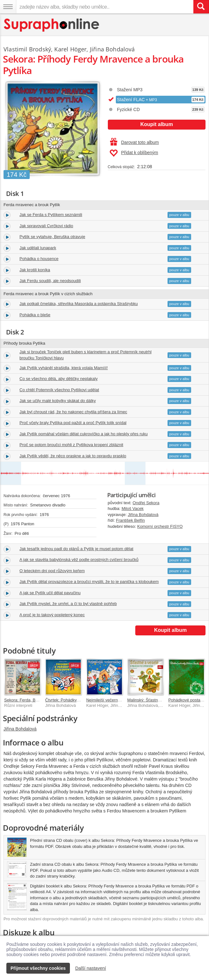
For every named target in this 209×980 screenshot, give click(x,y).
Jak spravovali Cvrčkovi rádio (46, 226)
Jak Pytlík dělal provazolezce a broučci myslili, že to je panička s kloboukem (89, 582)
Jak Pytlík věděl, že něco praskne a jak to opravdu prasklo (73, 456)
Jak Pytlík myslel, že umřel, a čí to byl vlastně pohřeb (68, 604)
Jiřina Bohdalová (143, 515)
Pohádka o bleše (35, 315)
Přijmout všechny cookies (38, 968)
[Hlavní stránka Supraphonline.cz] (52, 25)
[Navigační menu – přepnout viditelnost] (8, 7)
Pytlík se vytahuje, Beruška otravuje (52, 237)
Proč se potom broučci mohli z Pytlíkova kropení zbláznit (71, 445)
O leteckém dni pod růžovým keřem (52, 571)
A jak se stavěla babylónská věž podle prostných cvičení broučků (79, 560)
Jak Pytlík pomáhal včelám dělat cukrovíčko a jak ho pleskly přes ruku (84, 434)
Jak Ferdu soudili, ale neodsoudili (50, 281)
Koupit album (157, 124)
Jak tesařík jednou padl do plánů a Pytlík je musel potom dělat (76, 549)
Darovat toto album (134, 142)
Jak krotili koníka (35, 270)
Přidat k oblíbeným (134, 153)
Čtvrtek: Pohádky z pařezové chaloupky (82, 700)
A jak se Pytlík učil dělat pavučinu (50, 593)
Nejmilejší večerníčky (106, 700)
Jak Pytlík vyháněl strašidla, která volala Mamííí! (64, 368)
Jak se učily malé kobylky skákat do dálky (58, 401)
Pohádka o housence (39, 259)
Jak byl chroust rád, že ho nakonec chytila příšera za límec (73, 412)
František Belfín (131, 520)
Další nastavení (91, 968)
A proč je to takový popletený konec (52, 615)
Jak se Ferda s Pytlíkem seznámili (51, 215)
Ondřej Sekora (146, 503)
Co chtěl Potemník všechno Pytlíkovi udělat (59, 390)
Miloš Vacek (133, 509)
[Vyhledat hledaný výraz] (201, 7)
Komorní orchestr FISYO (160, 526)
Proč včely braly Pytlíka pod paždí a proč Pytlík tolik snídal (73, 423)
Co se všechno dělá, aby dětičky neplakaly (59, 379)
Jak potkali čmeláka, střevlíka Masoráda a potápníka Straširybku (79, 304)
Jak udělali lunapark (38, 248)
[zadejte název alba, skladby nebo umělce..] (105, 7)
